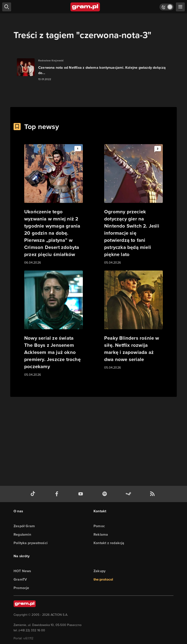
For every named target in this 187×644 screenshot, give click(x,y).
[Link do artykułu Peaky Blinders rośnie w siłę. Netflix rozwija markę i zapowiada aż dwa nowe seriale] (133, 320)
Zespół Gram (24, 526)
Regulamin (22, 534)
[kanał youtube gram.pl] (82, 494)
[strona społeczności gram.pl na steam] (129, 494)
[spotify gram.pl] (105, 494)
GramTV (20, 579)
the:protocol (103, 579)
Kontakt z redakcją (109, 543)
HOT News (22, 571)
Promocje (21, 588)
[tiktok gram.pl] (34, 494)
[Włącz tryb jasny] (167, 7)
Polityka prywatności (31, 543)
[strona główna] (85, 7)
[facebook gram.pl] (58, 494)
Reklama (101, 534)
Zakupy (99, 571)
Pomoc (99, 526)
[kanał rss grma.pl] (153, 494)
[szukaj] (7, 7)
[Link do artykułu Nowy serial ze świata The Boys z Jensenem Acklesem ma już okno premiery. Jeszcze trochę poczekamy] (54, 324)
